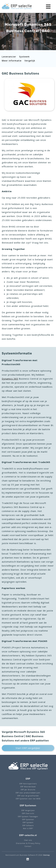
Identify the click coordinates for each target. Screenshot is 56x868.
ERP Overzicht (28, 813)
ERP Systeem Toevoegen (28, 816)
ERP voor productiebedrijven (28, 793)
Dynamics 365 (10, 379)
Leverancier (9, 57)
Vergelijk (30, 61)
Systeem (24, 57)
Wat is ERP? (28, 828)
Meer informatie (12, 61)
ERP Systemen (28, 819)
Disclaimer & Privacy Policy (28, 843)
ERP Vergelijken (28, 810)
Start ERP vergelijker (28, 748)
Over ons (28, 840)
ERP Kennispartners (28, 784)
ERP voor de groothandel (28, 796)
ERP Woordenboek (28, 787)
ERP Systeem (28, 822)
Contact (28, 846)
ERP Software (28, 825)
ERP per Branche (28, 790)
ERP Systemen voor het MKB (28, 799)
